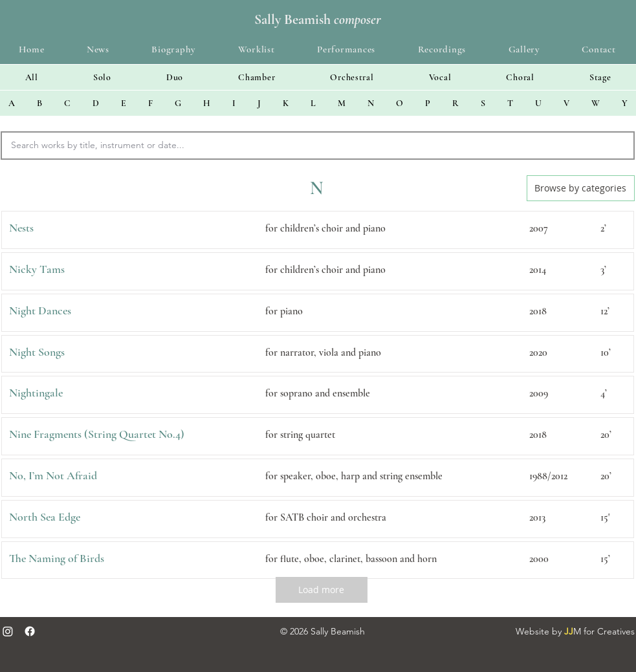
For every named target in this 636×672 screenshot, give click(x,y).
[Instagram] (8, 631)
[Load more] (322, 590)
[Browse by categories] (581, 188)
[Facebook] (30, 631)
